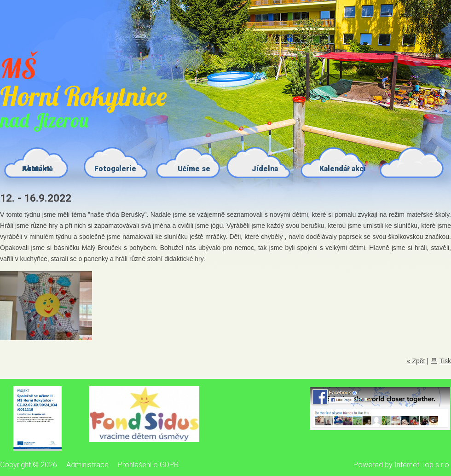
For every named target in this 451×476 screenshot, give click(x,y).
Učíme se (194, 169)
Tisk (445, 361)
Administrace (87, 465)
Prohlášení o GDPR (148, 465)
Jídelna (265, 169)
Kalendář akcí (343, 169)
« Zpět (416, 361)
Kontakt (36, 169)
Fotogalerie (115, 169)
